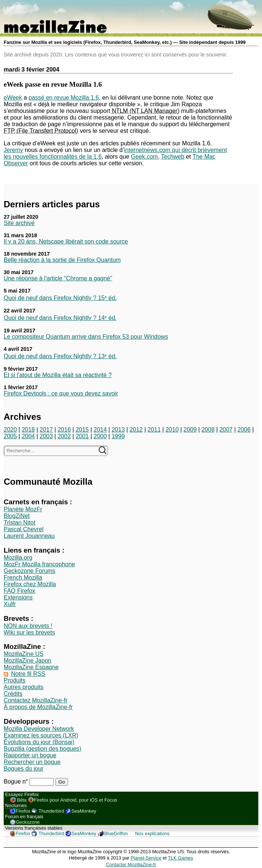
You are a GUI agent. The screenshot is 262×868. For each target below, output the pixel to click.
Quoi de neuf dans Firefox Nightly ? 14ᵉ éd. (60, 318)
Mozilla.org (18, 558)
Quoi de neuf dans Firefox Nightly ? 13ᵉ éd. (60, 356)
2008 (208, 430)
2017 (46, 430)
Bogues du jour (24, 769)
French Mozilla (23, 577)
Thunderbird (51, 811)
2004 (28, 436)
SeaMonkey (84, 811)
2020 (10, 430)
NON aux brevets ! (28, 626)
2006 (244, 430)
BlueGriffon (116, 834)
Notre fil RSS (28, 674)
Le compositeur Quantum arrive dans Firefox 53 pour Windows (86, 337)
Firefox (23, 811)
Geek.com (144, 157)
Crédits (13, 694)
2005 (10, 436)
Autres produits (24, 687)
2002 (64, 436)
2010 (172, 430)
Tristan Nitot (20, 523)
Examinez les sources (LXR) (41, 735)
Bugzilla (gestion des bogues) (42, 749)
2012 (136, 430)
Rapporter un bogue (30, 755)
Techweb (173, 157)
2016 (64, 430)
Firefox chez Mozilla (30, 584)
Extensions (18, 597)
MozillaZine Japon (28, 660)
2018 (28, 430)
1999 (118, 436)
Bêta (22, 800)
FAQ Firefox (19, 591)
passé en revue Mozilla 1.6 (64, 98)
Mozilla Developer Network (39, 729)
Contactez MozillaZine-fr (36, 700)
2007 (226, 430)
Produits (15, 680)
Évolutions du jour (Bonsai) (39, 742)
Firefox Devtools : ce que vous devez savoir (61, 393)
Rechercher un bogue (32, 762)
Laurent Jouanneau (29, 536)
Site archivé (19, 223)
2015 (82, 430)
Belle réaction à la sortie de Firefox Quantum (62, 260)
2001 (82, 436)
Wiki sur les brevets (29, 632)
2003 (46, 436)
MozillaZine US (24, 654)
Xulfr (10, 604)
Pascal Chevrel (24, 529)
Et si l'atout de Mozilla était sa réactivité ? (58, 375)
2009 (190, 430)
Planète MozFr (23, 509)
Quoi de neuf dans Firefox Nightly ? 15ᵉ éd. (60, 298)
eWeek (13, 98)
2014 (100, 430)
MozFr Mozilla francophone (39, 564)
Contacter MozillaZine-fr (131, 864)
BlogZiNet (17, 516)
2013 (118, 430)
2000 (100, 436)
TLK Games (180, 858)
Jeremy (13, 150)
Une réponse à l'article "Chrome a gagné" (58, 278)
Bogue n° (17, 781)
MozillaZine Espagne (31, 667)
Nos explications (152, 834)
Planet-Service (146, 858)
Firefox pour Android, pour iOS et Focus (76, 800)
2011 (154, 430)
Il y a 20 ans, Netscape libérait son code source (66, 241)
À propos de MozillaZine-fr (38, 707)
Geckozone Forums (30, 571)
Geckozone (28, 822)
